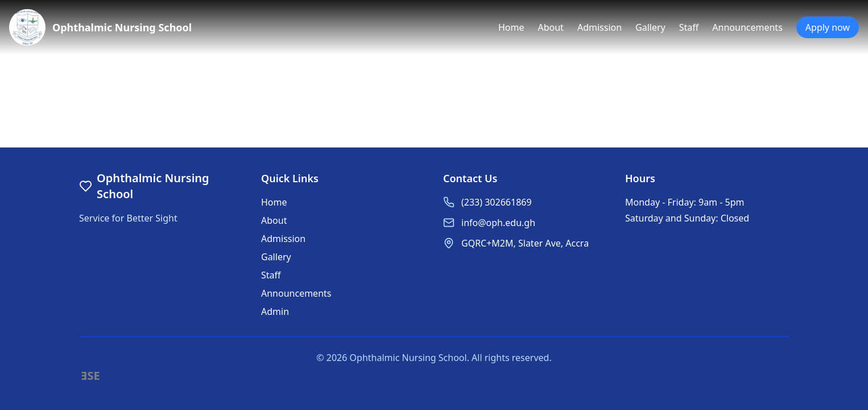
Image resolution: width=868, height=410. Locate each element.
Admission (600, 27)
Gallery (650, 27)
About (550, 27)
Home (511, 27)
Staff (689, 27)
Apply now (828, 27)
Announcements (747, 27)
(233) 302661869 (497, 202)
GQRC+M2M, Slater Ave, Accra (525, 243)
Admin (275, 311)
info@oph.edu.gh (498, 223)
